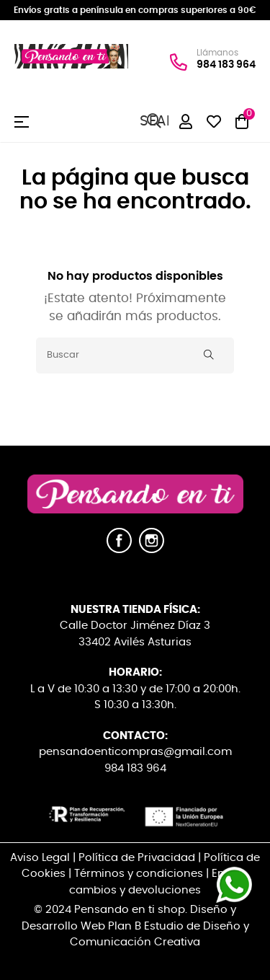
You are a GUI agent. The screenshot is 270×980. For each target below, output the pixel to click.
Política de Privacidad (137, 858)
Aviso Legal (40, 858)
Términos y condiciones (139, 874)
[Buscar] (135, 356)
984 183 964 (226, 65)
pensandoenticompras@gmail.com (135, 752)
